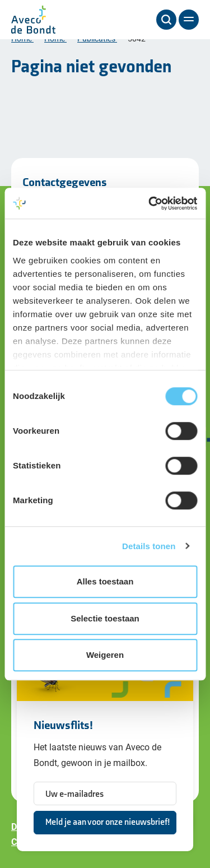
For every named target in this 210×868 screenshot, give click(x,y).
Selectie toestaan (105, 618)
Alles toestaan (105, 581)
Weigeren (105, 655)
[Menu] (189, 20)
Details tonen (149, 546)
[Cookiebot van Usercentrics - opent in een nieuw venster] (150, 203)
